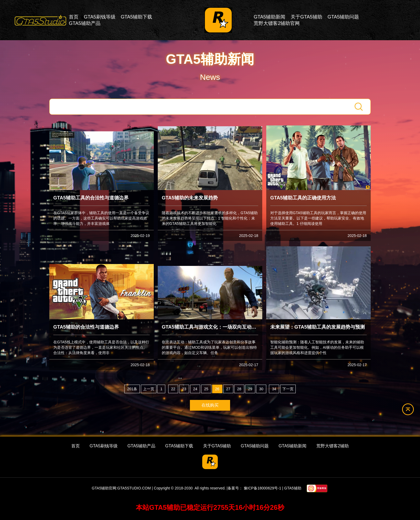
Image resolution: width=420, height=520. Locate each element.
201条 (132, 389)
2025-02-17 (249, 365)
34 (274, 389)
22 (173, 389)
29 (250, 389)
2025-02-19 (140, 236)
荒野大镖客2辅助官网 (277, 23)
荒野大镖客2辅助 (333, 446)
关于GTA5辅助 (306, 17)
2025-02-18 (249, 236)
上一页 (149, 389)
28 (239, 389)
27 (228, 389)
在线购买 (210, 405)
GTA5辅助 (293, 488)
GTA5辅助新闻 (269, 17)
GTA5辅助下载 (137, 17)
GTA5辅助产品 (85, 23)
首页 (74, 17)
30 (261, 389)
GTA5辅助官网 (104, 488)
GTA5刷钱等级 (100, 17)
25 (206, 389)
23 (184, 389)
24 (195, 389)
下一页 (288, 389)
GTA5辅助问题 (343, 17)
